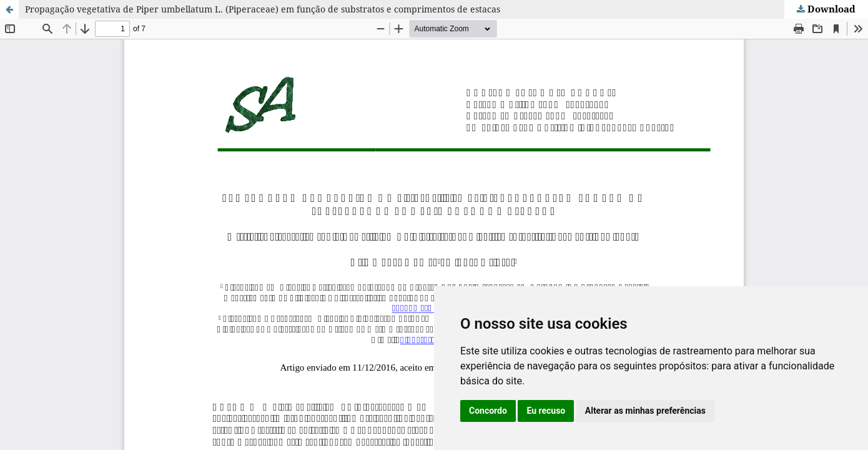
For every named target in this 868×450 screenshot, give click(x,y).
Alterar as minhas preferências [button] (645, 411)
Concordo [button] (488, 411)
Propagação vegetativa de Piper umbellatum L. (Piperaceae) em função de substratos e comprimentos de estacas (263, 9)
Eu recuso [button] (546, 411)
